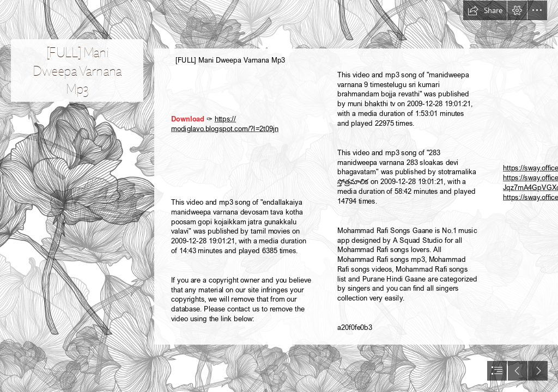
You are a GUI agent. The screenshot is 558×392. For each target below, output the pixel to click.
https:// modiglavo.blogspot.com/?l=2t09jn (225, 124)
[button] (485, 10)
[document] (279, 196)
